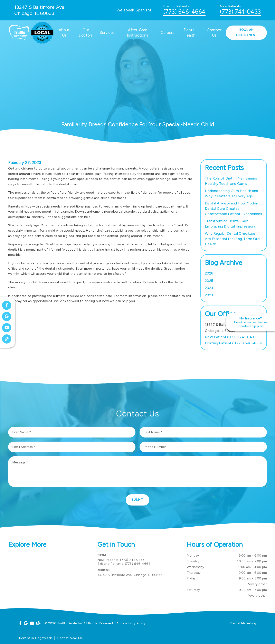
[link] (19, 42)
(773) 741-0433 (240, 12)
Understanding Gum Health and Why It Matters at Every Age (232, 193)
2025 (209, 281)
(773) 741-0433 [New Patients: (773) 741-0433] (230, 337)
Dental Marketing (243, 623)
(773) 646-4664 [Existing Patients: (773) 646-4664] (234, 343)
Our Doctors (86, 33)
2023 (209, 295)
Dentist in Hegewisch (36, 638)
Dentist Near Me (70, 638)
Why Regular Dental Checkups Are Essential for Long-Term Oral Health (233, 239)
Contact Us (214, 33)
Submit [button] (138, 500)
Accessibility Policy (131, 623)
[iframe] (48, 573)
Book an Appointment (246, 32)
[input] (72, 432)
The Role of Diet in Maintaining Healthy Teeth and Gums (231, 181)
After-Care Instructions (137, 33)
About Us (64, 33)
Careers (167, 33)
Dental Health (189, 33)
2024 (209, 288)
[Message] (137, 472)
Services (107, 33)
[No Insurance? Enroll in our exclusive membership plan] (250, 322)
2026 (209, 273)
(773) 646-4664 (184, 12)
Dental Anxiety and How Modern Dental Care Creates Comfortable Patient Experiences (233, 208)
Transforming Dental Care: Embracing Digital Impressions (230, 224)
